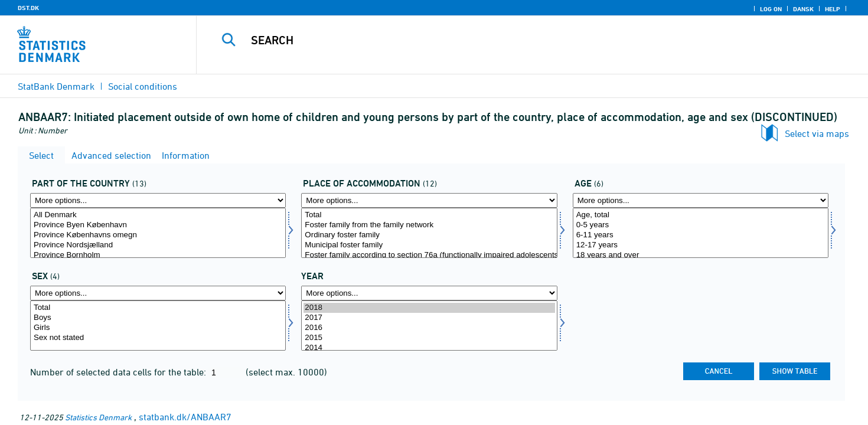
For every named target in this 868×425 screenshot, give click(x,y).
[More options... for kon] (158, 293)
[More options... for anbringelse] (429, 200)
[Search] (511, 40)
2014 (429, 348)
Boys (158, 318)
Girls (158, 328)
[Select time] (429, 326)
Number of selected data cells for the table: (119, 372)
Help (833, 9)
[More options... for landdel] (158, 200)
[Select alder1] (701, 233)
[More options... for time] (429, 293)
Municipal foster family (429, 245)
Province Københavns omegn (158, 235)
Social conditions (143, 86)
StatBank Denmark (56, 86)
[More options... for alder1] (701, 200)
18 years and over (701, 255)
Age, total (701, 215)
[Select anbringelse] (429, 233)
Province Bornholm (158, 255)
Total (429, 215)
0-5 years (701, 225)
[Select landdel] (158, 233)
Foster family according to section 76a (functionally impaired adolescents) (429, 255)
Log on (771, 9)
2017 (429, 318)
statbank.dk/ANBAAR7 (185, 417)
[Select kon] (158, 326)
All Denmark (158, 215)
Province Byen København (158, 225)
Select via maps (817, 133)
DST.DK (28, 8)
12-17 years (701, 245)
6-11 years (701, 235)
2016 (429, 328)
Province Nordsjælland (158, 245)
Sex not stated (158, 338)
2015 (429, 338)
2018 (429, 308)
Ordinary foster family (429, 235)
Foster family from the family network (429, 225)
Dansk (803, 9)
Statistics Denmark (98, 417)
